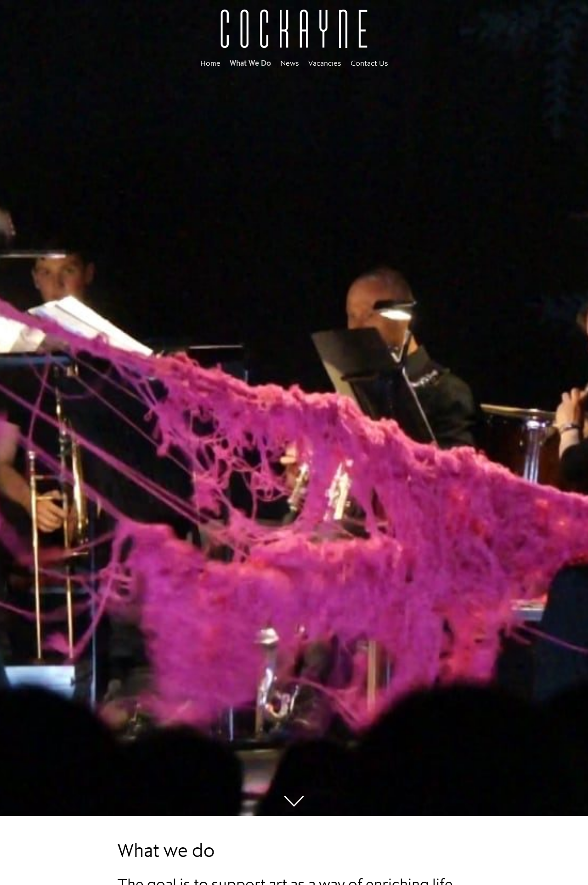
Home (210, 63)
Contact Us (369, 63)
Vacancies (325, 63)
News (290, 63)
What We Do (250, 63)
